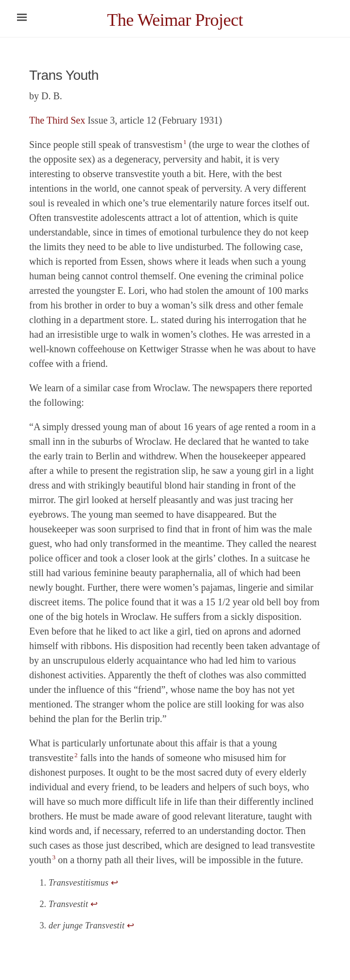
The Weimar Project (175, 20)
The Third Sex (57, 120)
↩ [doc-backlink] (114, 883)
